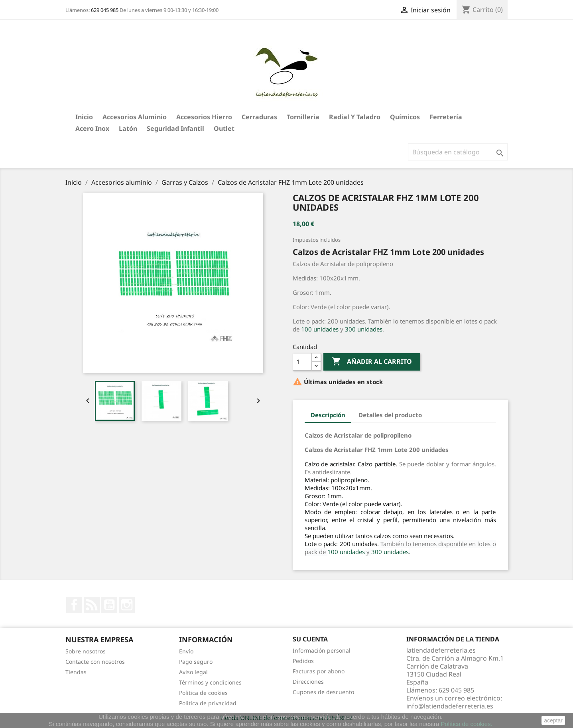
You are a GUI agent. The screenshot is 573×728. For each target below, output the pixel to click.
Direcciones (308, 682)
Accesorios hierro (204, 117)
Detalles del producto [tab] (390, 415)
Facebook (74, 605)
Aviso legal (193, 672)
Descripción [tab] (328, 415)
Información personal (322, 650)
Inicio (84, 117)
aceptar (553, 720)
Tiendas (76, 672)
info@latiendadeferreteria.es (450, 706)
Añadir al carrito (372, 362)
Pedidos (303, 661)
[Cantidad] (302, 362)
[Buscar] (458, 152)
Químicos (405, 117)
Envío (186, 651)
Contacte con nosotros (95, 662)
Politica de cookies (203, 693)
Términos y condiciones (210, 682)
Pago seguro (196, 662)
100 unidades (320, 329)
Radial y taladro (355, 117)
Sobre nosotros (86, 651)
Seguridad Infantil (175, 128)
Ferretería (446, 117)
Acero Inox (92, 128)
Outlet (224, 128)
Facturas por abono (319, 671)
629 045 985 (105, 10)
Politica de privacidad (208, 703)
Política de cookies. (466, 724)
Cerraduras (259, 117)
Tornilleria (303, 117)
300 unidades (364, 329)
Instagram (127, 605)
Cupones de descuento (323, 692)
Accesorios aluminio (135, 117)
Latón (128, 128)
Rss (92, 605)
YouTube (109, 605)
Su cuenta (310, 639)
